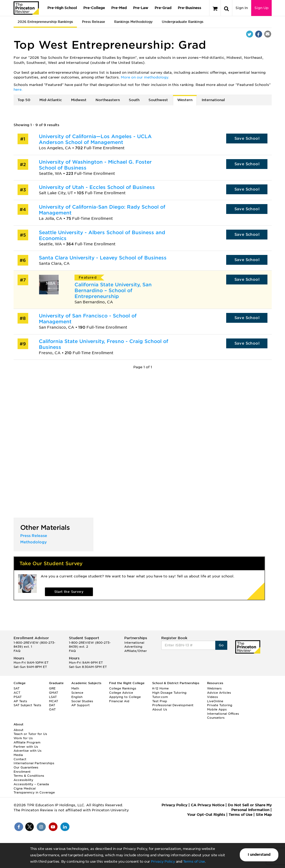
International (213, 100)
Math (75, 688)
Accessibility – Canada (31, 784)
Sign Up (261, 8)
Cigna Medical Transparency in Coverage (34, 791)
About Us (160, 709)
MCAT (53, 701)
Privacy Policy (163, 861)
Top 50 (24, 100)
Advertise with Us (28, 751)
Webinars (214, 688)
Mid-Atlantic (51, 100)
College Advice (121, 693)
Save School (247, 138)
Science (77, 693)
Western (185, 100)
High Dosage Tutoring (169, 693)
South (134, 100)
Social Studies (82, 701)
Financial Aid (119, 701)
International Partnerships (34, 763)
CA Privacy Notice (208, 805)
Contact (20, 759)
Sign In (242, 8)
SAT (16, 688)
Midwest (79, 100)
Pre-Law (141, 8)
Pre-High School (62, 8)
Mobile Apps (217, 709)
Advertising (133, 647)
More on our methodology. (146, 77)
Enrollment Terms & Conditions (29, 774)
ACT (17, 693)
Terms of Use (194, 861)
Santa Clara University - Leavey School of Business (103, 258)
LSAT (53, 697)
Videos (212, 697)
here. (18, 90)
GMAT (53, 693)
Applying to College (125, 697)
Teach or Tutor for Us (30, 734)
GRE (52, 688)
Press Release (94, 22)
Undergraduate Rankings (183, 22)
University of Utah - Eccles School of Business (97, 187)
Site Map (264, 815)
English (77, 697)
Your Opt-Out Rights (206, 815)
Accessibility (23, 780)
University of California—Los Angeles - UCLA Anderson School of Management (95, 139)
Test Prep (160, 701)
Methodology (34, 542)
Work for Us (23, 738)
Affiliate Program (27, 742)
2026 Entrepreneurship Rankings (45, 22)
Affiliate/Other (136, 651)
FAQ (17, 651)
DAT (52, 705)
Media (18, 755)
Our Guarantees (26, 767)
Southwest (158, 100)
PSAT (18, 697)
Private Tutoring (220, 705)
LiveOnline (215, 701)
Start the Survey (69, 592)
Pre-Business (189, 8)
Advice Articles (219, 693)
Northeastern (108, 100)
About (18, 730)
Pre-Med (119, 8)
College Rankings (123, 688)
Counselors (216, 718)
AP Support (80, 705)
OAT (52, 709)
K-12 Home (160, 688)
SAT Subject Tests (27, 705)
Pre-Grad (163, 8)
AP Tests (20, 701)
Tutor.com (160, 697)
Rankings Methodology (133, 22)
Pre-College (94, 8)
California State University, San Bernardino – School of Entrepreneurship (113, 290)
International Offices (223, 714)
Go (221, 645)
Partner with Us (26, 747)
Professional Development (173, 705)
